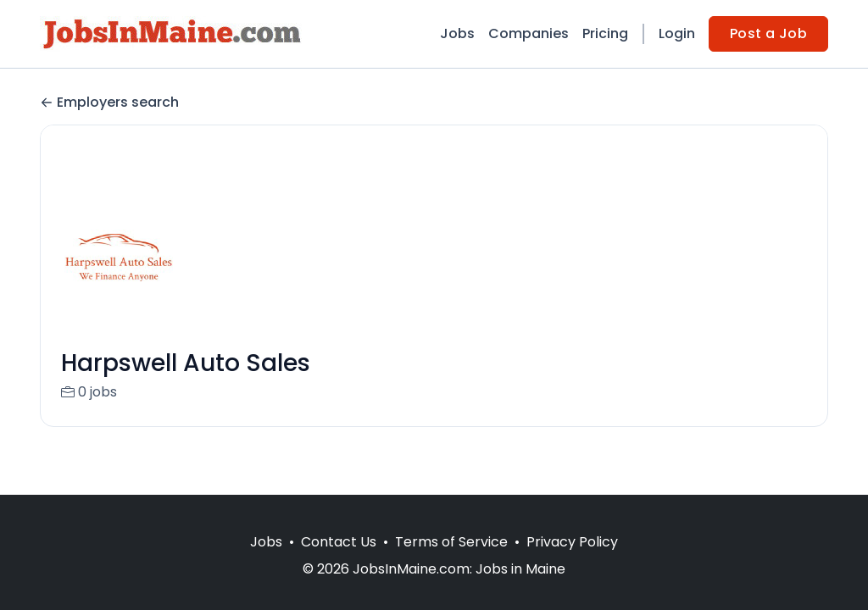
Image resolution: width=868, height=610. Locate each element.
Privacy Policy (572, 542)
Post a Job (768, 33)
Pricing (605, 33)
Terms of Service (451, 542)
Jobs (457, 33)
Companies (529, 33)
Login (677, 33)
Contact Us (339, 542)
